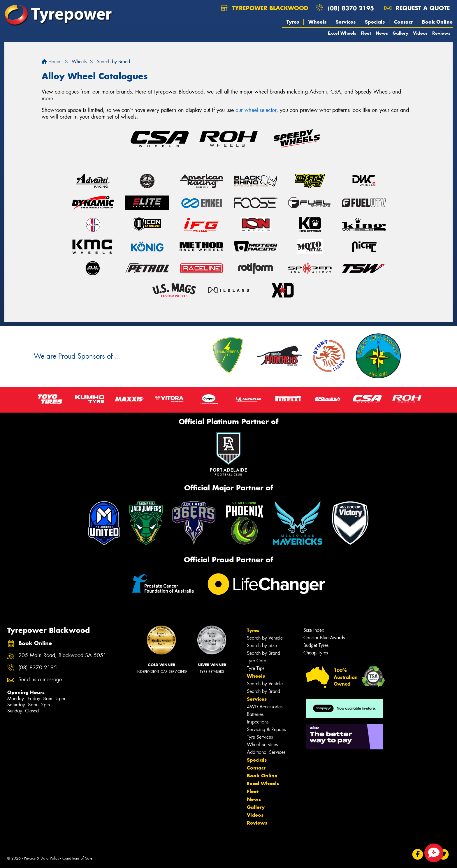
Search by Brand (263, 653)
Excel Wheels (342, 33)
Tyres (293, 22)
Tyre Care (256, 661)
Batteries (255, 714)
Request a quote (417, 8)
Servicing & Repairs (266, 729)
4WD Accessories (265, 707)
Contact (403, 22)
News (382, 33)
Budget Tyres (316, 645)
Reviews (441, 33)
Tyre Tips (256, 668)
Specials (375, 22)
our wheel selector (256, 110)
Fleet (366, 33)
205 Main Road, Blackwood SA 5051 (62, 655)
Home (51, 62)
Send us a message (40, 680)
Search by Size (262, 646)
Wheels (317, 22)
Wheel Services (262, 745)
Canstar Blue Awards (324, 638)
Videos (420, 33)
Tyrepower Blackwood (264, 8)
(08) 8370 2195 (351, 8)
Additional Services (266, 752)
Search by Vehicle (265, 638)
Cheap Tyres (316, 653)
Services (346, 22)
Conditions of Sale (77, 858)
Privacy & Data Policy (42, 858)
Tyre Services (260, 737)
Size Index (314, 630)
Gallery (400, 33)
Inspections (258, 722)
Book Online (437, 22)
